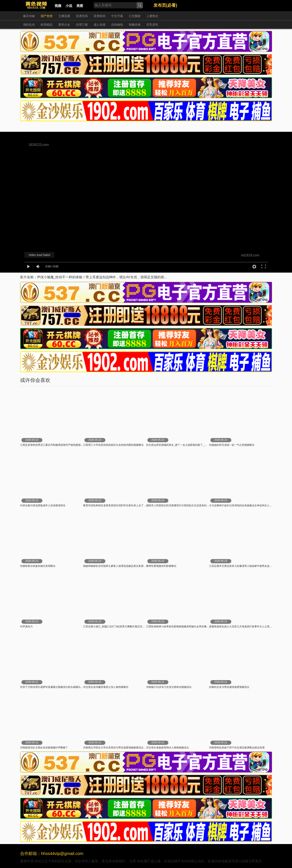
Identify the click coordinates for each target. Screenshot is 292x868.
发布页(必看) (165, 5)
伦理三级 (82, 25)
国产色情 (47, 16)
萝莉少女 (64, 25)
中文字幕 (117, 16)
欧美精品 (47, 25)
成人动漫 (100, 25)
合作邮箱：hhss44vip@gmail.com (52, 853)
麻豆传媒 (29, 16)
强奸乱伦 (29, 25)
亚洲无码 (82, 16)
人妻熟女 (152, 16)
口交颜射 (135, 16)
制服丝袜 (135, 25)
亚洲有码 (100, 16)
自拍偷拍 (117, 25)
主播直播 (64, 16)
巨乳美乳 (152, 25)
